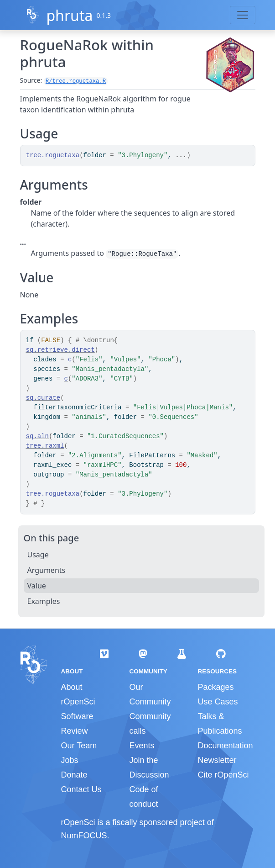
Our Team (79, 746)
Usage (38, 555)
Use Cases (218, 702)
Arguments (47, 570)
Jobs (70, 760)
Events (142, 746)
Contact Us (81, 789)
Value (37, 586)
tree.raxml (45, 446)
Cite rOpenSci (223, 775)
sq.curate (43, 398)
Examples (44, 601)
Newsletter (217, 760)
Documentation (225, 746)
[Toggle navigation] (243, 15)
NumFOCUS (84, 836)
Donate (74, 775)
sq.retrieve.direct (60, 350)
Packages (215, 687)
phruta (69, 15)
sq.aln (37, 436)
